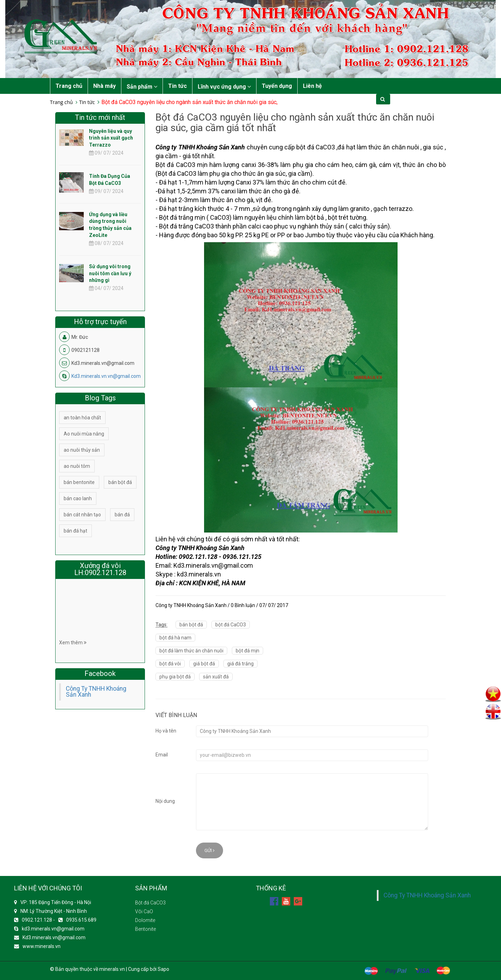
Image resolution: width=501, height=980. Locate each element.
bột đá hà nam (175, 638)
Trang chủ (69, 86)
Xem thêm (73, 643)
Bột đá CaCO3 (150, 903)
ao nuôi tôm (77, 466)
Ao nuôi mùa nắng (84, 434)
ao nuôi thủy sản (82, 450)
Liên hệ (312, 86)
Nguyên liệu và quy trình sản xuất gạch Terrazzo (111, 138)
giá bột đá (204, 664)
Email (162, 755)
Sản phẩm (142, 87)
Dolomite (145, 920)
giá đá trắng (240, 664)
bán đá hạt (75, 531)
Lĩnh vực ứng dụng (224, 87)
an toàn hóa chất (82, 418)
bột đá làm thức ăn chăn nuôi (191, 651)
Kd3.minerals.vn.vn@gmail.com (106, 376)
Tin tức (177, 86)
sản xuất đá (216, 677)
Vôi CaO (144, 911)
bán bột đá (191, 625)
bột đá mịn (248, 651)
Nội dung (165, 801)
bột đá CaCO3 (231, 625)
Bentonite (145, 929)
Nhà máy (104, 86)
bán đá (122, 515)
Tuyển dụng (277, 86)
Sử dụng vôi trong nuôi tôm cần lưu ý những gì (110, 273)
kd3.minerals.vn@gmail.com (53, 929)
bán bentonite (79, 482)
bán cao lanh (78, 498)
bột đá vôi (170, 664)
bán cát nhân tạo (82, 515)
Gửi (210, 850)
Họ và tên (166, 731)
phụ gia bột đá (175, 677)
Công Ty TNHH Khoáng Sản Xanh (96, 692)
